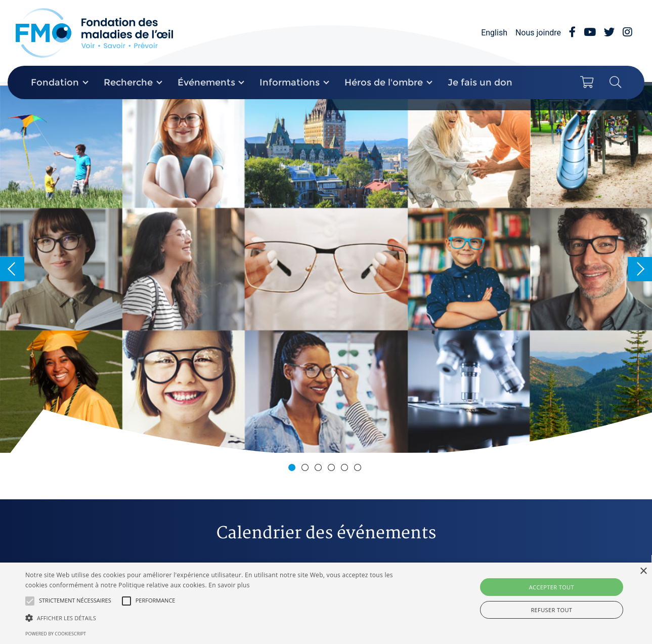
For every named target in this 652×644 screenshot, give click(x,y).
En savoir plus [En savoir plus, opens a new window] (229, 585)
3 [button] (320, 469)
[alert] (326, 603)
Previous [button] (12, 269)
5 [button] (346, 469)
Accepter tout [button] (552, 587)
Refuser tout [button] (551, 610)
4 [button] (333, 469)
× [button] (643, 571)
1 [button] (293, 469)
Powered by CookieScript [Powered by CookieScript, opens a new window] (56, 634)
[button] (30, 601)
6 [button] (359, 469)
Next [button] (640, 269)
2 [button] (307, 469)
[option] (326, 269)
